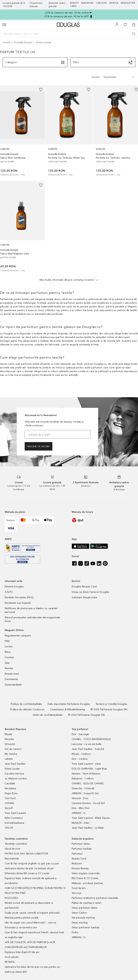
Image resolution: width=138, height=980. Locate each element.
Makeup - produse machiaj (87, 883)
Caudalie (10, 783)
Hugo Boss (11, 793)
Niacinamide (12, 859)
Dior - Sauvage (80, 734)
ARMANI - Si (79, 813)
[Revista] (115, 5)
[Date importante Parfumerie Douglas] (69, 704)
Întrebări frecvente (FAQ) (19, 597)
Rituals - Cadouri (81, 754)
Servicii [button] (76, 581)
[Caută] (134, 34)
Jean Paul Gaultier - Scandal (88, 749)
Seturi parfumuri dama (85, 908)
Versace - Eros (80, 798)
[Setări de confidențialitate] (48, 715)
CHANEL (10, 803)
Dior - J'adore (80, 759)
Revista (9, 668)
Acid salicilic (12, 957)
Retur (8, 652)
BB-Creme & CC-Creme (85, 878)
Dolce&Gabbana (15, 823)
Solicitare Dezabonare (85, 597)
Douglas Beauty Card (84, 587)
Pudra (75, 932)
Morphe (9, 739)
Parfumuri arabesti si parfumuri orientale (95, 898)
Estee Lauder (12, 769)
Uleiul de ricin (13, 849)
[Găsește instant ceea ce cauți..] (69, 34)
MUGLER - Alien (81, 823)
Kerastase (10, 788)
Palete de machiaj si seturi (87, 903)
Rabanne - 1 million (83, 779)
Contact (9, 657)
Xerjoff (9, 808)
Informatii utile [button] (13, 581)
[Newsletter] (128, 5)
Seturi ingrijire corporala (86, 873)
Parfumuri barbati (82, 849)
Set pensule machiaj (83, 918)
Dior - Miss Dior (81, 808)
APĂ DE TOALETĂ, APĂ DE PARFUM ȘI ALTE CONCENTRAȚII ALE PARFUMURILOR (30, 945)
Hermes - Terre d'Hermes (86, 774)
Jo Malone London (16, 779)
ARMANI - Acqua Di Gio (85, 793)
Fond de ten (79, 888)
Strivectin (10, 744)
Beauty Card (79, 859)
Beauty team (12, 674)
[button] (134, 25)
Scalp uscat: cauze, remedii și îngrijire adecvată (32, 913)
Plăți (7, 641)
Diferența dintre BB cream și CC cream (27, 873)
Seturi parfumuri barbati (86, 928)
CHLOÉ (9, 828)
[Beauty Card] (76, 5)
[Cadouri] (103, 5)
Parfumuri (77, 854)
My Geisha (11, 754)
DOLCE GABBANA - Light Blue (89, 769)
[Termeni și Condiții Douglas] (111, 704)
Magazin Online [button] (14, 630)
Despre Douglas (14, 587)
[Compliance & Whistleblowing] (68, 709)
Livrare (9, 647)
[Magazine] (89, 5)
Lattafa (9, 759)
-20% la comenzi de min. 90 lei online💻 (68, 13)
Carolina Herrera (14, 774)
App (7, 663)
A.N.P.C (9, 592)
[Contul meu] (117, 25)
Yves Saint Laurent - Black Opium (91, 818)
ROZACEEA (12, 898)
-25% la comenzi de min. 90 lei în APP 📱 (68, 16)
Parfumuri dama (81, 844)
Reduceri (77, 864)
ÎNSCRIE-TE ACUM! (39, 446)
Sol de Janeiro (13, 749)
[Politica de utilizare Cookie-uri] (27, 709)
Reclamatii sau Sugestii (18, 603)
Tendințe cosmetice (16, 844)
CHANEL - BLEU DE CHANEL (88, 783)
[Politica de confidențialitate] (26, 704)
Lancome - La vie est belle (87, 744)
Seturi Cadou (79, 913)
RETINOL (10, 962)
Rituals (8, 734)
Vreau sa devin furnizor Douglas (91, 592)
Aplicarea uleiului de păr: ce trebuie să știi (29, 868)
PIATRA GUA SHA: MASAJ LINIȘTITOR (26, 854)
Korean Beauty (80, 868)
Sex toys (77, 893)
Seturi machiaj (80, 923)
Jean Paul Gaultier (15, 764)
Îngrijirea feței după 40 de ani (22, 952)
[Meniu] (4, 25)
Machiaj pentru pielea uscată (22, 918)
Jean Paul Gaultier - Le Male (88, 828)
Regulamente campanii (18, 636)
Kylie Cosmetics (14, 818)
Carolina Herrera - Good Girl (88, 803)
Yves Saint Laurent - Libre (86, 764)
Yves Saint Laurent (15, 813)
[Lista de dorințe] (125, 25)
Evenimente (11, 679)
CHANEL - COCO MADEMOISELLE (91, 739)
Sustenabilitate (13, 685)
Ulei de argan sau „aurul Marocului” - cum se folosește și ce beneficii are (30, 925)
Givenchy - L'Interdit (83, 788)
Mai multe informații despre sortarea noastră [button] (69, 280)
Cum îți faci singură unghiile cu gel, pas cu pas (32, 864)
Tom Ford (10, 798)
